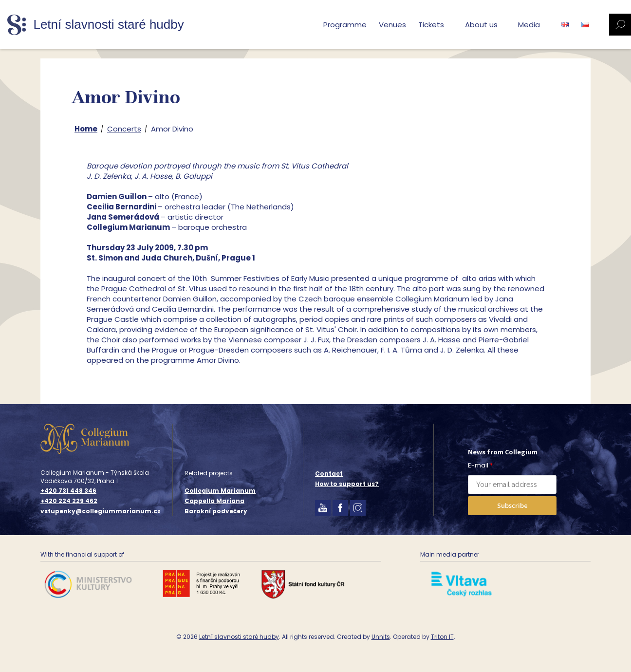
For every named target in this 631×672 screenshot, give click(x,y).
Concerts (124, 129)
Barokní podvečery (216, 511)
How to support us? (347, 484)
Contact (329, 474)
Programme (345, 25)
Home (86, 129)
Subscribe (512, 505)
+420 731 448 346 (68, 491)
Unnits (381, 637)
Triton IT (442, 637)
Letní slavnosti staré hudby (239, 637)
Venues (392, 25)
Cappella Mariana (214, 501)
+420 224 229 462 (69, 501)
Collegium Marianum (220, 491)
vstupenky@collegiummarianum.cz (101, 511)
